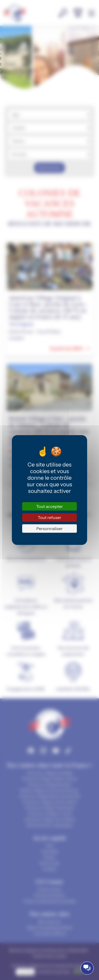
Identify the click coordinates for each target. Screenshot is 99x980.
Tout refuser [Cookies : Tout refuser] (49, 517)
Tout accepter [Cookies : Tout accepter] (50, 506)
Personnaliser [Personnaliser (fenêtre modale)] (49, 529)
